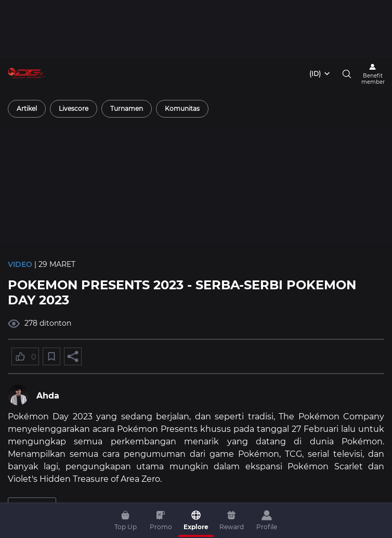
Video (20, 264)
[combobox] (320, 74)
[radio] (27, 109)
